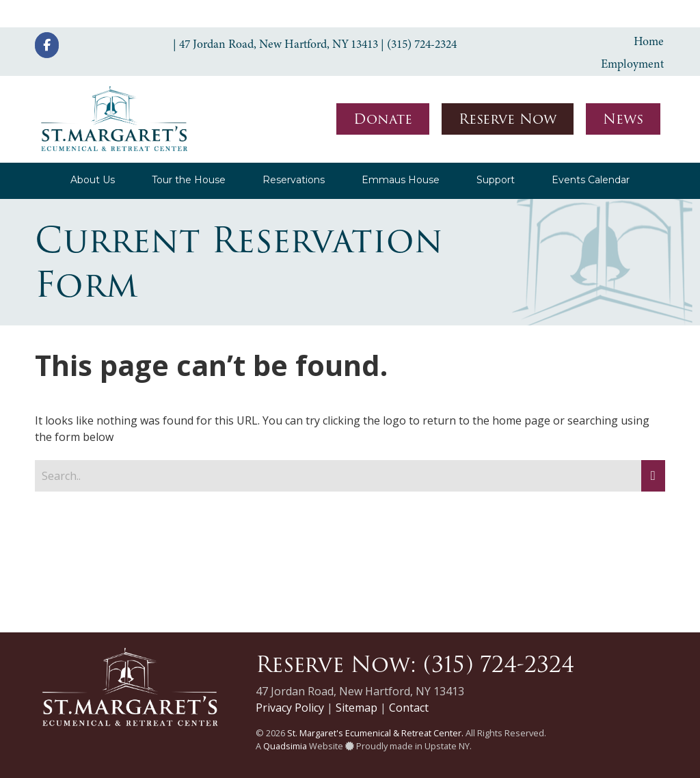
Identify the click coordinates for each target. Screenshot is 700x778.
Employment (632, 64)
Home (649, 41)
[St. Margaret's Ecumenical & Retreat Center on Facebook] (47, 45)
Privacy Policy (290, 708)
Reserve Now (508, 119)
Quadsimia (285, 746)
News (623, 119)
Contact (409, 708)
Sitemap (356, 708)
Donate (383, 119)
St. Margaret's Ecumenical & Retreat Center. (375, 733)
